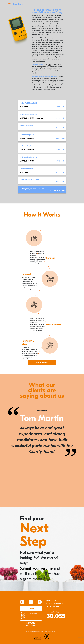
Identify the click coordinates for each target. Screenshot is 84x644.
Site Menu (9, 4)
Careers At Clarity (55, 604)
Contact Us (51, 601)
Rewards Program (31, 624)
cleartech (17, 4)
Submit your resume (36, 568)
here (49, 65)
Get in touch (42, 363)
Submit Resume (53, 607)
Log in (31, 608)
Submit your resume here (44, 85)
